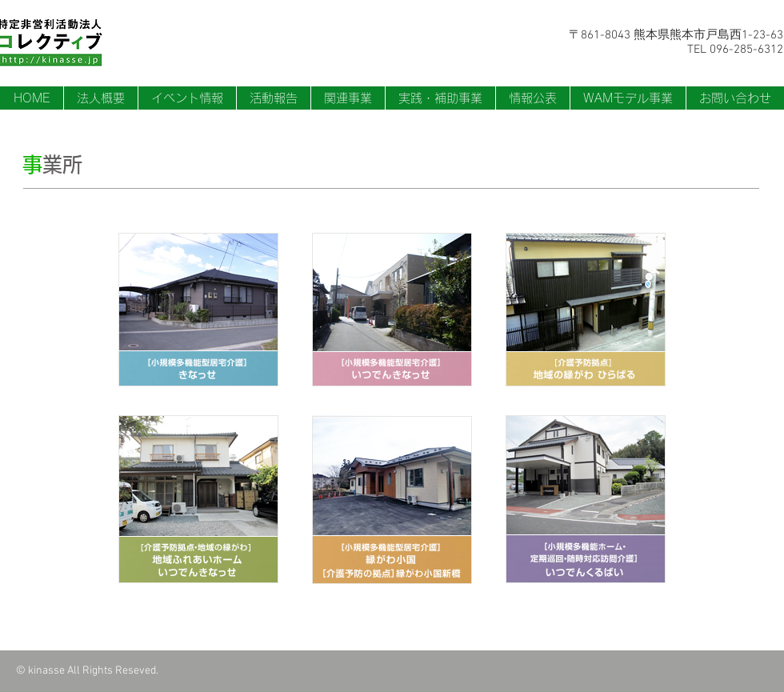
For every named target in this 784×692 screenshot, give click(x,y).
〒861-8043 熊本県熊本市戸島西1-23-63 (676, 35)
